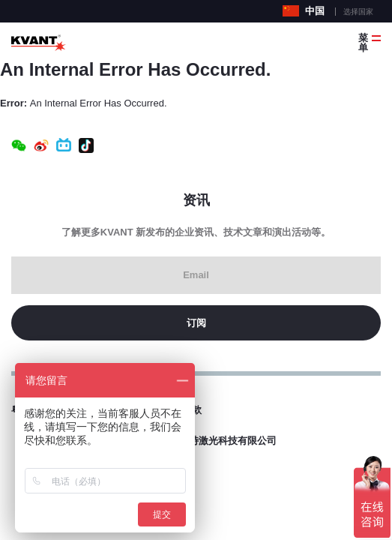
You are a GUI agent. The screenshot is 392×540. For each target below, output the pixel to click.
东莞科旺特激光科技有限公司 (213, 441)
